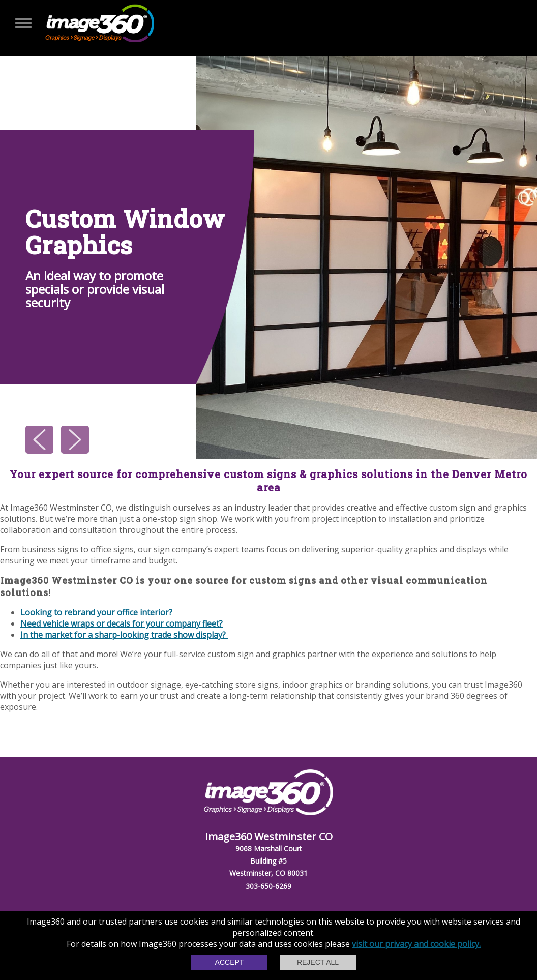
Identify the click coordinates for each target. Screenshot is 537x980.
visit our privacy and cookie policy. (416, 944)
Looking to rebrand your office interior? (97, 612)
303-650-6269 (268, 886)
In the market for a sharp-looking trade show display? (124, 635)
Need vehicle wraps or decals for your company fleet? (122, 623)
